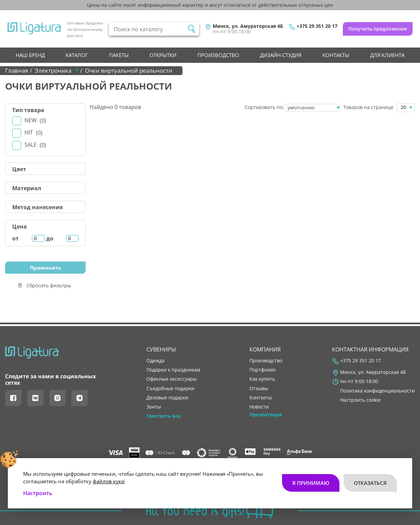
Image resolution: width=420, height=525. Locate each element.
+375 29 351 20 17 (317, 26)
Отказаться (370, 483)
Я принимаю (311, 483)
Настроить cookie (360, 400)
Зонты (154, 407)
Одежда (155, 361)
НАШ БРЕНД (30, 55)
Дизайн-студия (281, 55)
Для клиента (387, 55)
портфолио (262, 370)
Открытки (163, 55)
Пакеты (119, 55)
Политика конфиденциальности (378, 391)
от (15, 238)
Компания (265, 349)
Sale (35, 145)
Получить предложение (378, 29)
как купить (262, 379)
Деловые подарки (167, 398)
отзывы (259, 388)
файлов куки (109, 481)
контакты (336, 55)
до (50, 238)
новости (259, 407)
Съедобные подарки (170, 388)
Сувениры (161, 349)
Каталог (77, 55)
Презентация (266, 415)
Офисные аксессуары (172, 379)
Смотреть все (163, 416)
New (35, 120)
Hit (33, 133)
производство (218, 55)
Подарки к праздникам (173, 370)
